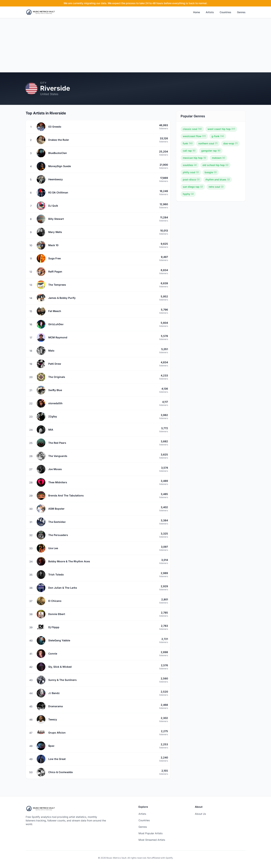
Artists (210, 12)
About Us (200, 814)
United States (49, 94)
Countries (225, 12)
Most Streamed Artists (152, 840)
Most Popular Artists (151, 833)
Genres (241, 12)
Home (197, 12)
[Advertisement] (136, 45)
